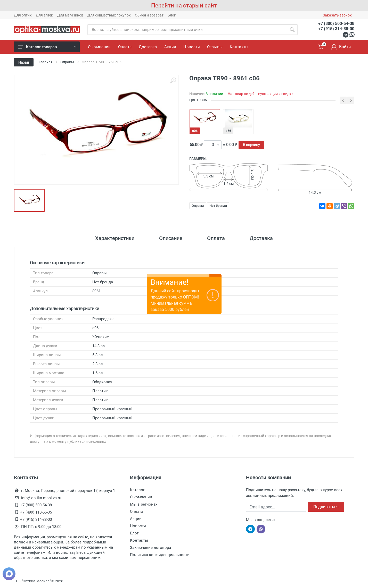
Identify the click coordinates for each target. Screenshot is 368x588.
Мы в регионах (144, 504)
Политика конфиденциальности (160, 555)
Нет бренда (218, 206)
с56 (228, 131)
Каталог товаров (47, 47)
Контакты (139, 540)
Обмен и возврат (149, 15)
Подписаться (326, 507)
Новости (138, 526)
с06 (195, 131)
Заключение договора (150, 548)
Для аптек (44, 15)
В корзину (251, 145)
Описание (171, 238)
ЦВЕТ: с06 (198, 100)
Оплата (216, 238)
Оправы (198, 206)
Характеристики (115, 238)
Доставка (261, 238)
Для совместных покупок (109, 15)
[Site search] (187, 30)
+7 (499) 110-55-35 (36, 512)
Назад (24, 62)
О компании (141, 497)
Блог (172, 15)
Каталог (137, 490)
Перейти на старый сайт (184, 6)
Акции (136, 519)
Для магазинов (70, 15)
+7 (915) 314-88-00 (336, 29)
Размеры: (198, 159)
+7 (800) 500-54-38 (336, 24)
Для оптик (23, 15)
